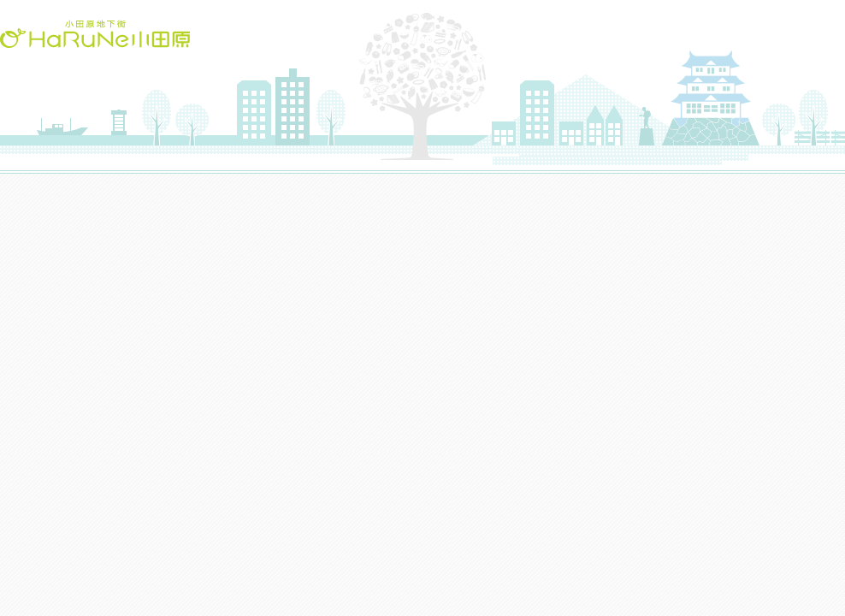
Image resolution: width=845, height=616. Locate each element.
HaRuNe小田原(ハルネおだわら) (95, 34)
